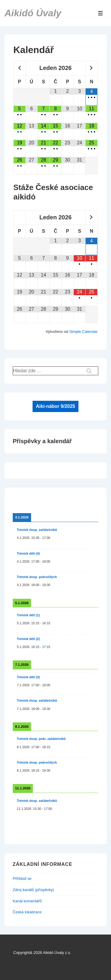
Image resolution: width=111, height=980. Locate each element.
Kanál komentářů (27, 901)
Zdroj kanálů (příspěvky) (33, 890)
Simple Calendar (83, 332)
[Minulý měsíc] (20, 68)
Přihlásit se (22, 878)
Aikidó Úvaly (33, 13)
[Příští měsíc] (91, 68)
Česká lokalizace (27, 912)
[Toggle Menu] (100, 13)
